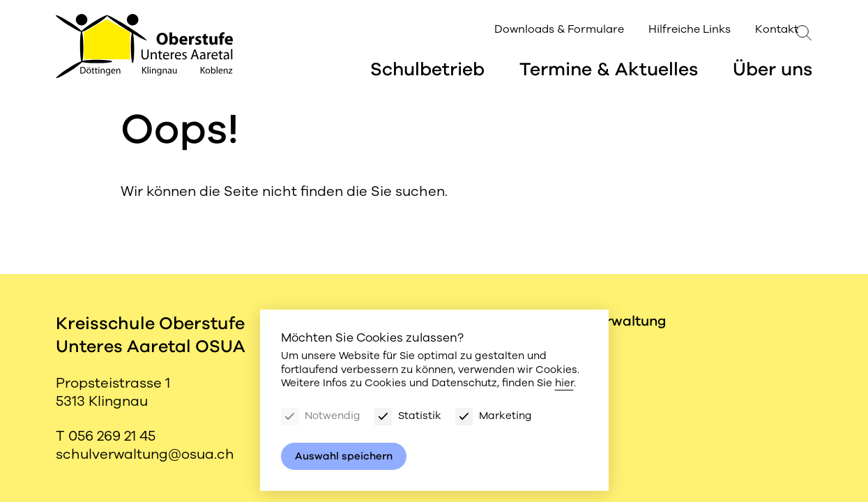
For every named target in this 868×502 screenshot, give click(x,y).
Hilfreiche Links (662, 31)
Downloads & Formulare (531, 31)
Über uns (772, 71)
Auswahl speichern (344, 456)
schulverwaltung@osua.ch (145, 454)
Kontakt (749, 31)
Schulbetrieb (427, 71)
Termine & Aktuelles (609, 71)
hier (564, 383)
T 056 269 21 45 (106, 436)
